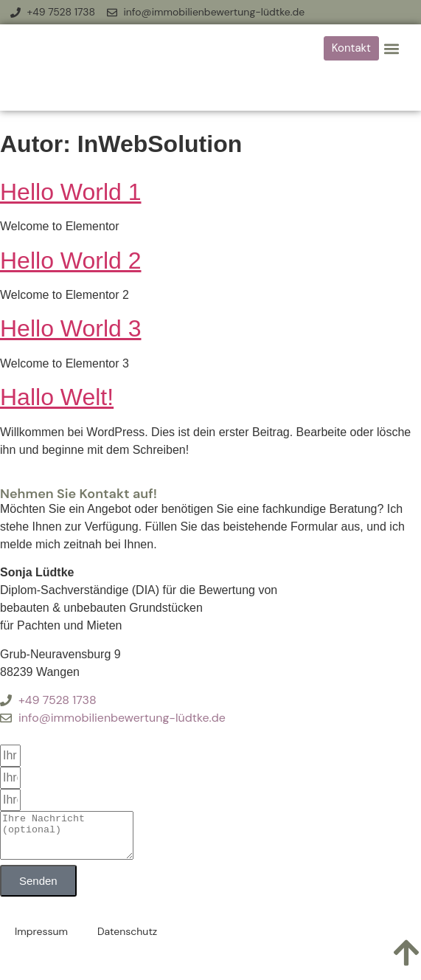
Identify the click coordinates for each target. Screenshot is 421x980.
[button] (391, 48)
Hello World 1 (70, 192)
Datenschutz (127, 940)
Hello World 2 (70, 260)
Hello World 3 (70, 328)
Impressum (41, 940)
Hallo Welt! (57, 397)
